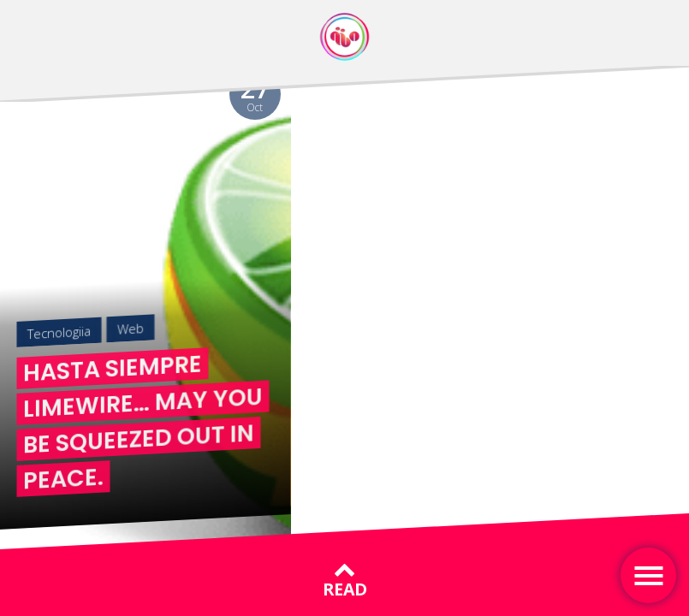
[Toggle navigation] (648, 575)
